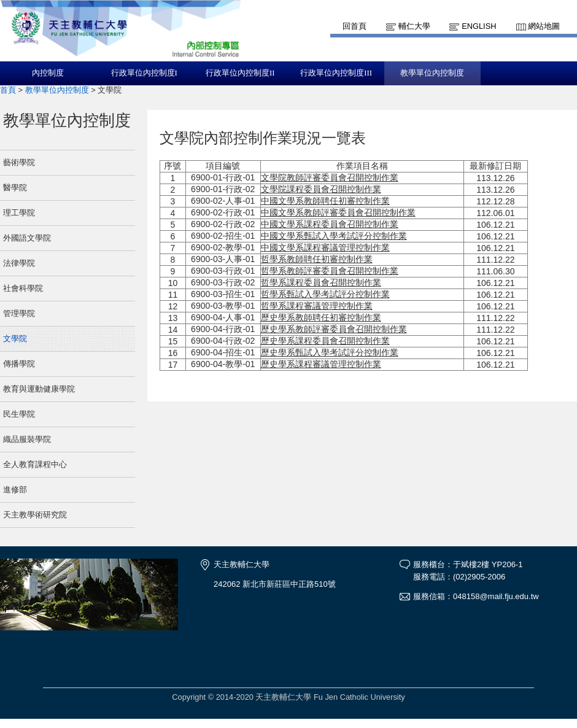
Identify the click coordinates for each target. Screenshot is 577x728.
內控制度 (48, 73)
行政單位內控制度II (240, 73)
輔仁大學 (414, 26)
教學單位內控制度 (432, 73)
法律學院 (19, 263)
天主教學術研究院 (35, 515)
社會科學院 (23, 288)
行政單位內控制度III (336, 73)
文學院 (15, 339)
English (479, 26)
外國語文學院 (27, 238)
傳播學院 (19, 364)
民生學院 (19, 414)
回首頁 (354, 26)
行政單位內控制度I (144, 73)
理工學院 (19, 213)
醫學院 (15, 188)
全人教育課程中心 (35, 464)
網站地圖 (544, 26)
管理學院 (19, 313)
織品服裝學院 (27, 439)
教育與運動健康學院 (39, 389)
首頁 (8, 90)
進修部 (15, 490)
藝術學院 (19, 162)
